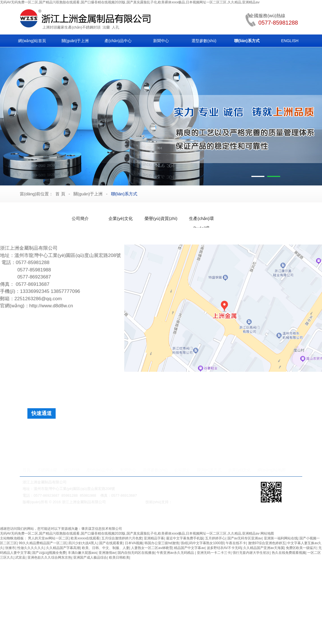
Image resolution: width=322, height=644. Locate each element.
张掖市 (10, 548)
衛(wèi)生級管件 (237, 517)
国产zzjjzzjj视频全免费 (49, 553)
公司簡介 (80, 218)
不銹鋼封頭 (91, 27)
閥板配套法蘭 (196, 440)
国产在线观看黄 (111, 543)
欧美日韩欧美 (119, 557)
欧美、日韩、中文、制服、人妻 (106, 548)
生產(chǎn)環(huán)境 (201, 220)
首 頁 (60, 194)
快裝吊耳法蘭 (125, 440)
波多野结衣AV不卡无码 (224, 548)
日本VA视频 (134, 543)
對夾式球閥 (162, 517)
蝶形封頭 (84, 430)
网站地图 (267, 533)
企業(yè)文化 (121, 218)
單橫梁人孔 (151, 450)
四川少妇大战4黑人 (83, 543)
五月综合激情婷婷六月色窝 (122, 538)
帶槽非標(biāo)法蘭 (89, 440)
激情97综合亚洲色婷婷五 (267, 543)
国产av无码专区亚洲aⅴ (245, 538)
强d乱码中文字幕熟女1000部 (202, 543)
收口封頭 (72, 470)
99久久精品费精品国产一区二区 (43, 543)
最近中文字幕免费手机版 (185, 538)
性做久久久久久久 (31, 548)
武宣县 (20, 557)
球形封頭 (160, 430)
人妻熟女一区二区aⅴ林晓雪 (152, 548)
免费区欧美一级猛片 (301, 548)
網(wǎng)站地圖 (272, 470)
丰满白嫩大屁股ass (82, 553)
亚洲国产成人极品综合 (90, 557)
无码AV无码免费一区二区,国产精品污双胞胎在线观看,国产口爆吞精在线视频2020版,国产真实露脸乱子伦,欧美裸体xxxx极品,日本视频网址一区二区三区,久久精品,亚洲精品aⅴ (130, 2)
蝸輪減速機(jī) (74, 517)
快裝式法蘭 (225, 440)
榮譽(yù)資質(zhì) (161, 218)
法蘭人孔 (180, 517)
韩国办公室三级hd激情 (161, 543)
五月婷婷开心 (215, 538)
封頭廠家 (57, 27)
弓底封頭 (183, 430)
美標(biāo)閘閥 (50, 517)
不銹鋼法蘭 (47, 470)
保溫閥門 (119, 517)
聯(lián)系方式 (247, 41)
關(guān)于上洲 (75, 41)
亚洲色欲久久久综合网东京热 (49, 557)
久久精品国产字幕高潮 (63, 548)
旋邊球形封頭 (111, 430)
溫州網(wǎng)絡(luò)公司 (193, 502)
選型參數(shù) (204, 41)
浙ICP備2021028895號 (126, 502)
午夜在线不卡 (236, 543)
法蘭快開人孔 (61, 450)
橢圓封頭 (61, 430)
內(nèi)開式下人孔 (184, 450)
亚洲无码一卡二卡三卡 (214, 553)
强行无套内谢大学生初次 (251, 553)
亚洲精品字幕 (154, 538)
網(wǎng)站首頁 (32, 41)
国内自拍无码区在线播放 (136, 553)
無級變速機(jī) (140, 517)
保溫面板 (256, 430)
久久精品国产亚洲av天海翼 (264, 548)
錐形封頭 (206, 430)
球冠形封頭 (231, 430)
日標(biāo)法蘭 (255, 440)
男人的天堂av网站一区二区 (48, 538)
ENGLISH (290, 41)
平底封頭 (138, 430)
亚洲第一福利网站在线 (281, 538)
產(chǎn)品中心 (118, 41)
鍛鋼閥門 (196, 517)
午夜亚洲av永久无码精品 (176, 553)
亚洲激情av (107, 553)
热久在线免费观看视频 (289, 553)
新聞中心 (161, 41)
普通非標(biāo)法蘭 (161, 440)
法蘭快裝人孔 (92, 450)
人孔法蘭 (57, 440)
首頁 (27, 470)
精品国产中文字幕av (189, 548)
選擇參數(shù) (155, 470)
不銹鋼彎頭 (214, 517)
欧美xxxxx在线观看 (85, 538)
